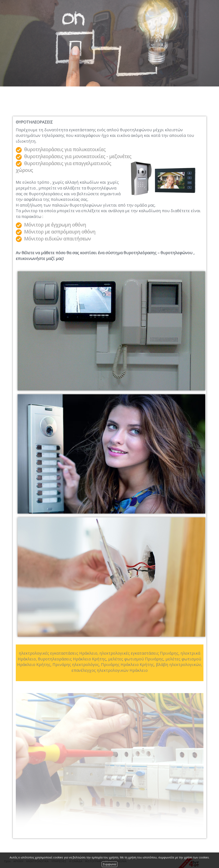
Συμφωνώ (109, 864)
